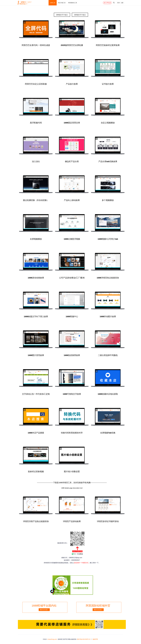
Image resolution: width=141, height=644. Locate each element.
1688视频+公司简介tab (108, 239)
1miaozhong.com (52, 639)
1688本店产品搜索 (36, 433)
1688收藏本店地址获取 (108, 394)
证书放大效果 (108, 84)
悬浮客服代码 (36, 123)
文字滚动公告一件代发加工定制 (36, 394)
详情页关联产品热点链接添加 (36, 521)
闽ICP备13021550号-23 (84, 639)
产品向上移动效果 (72, 200)
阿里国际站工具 (73, 3)
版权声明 (95, 639)
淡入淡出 (36, 161)
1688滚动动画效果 (36, 278)
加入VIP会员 (107, 3)
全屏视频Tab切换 (108, 433)
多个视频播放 (108, 200)
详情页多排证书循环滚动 (108, 521)
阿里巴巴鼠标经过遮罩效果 (108, 45)
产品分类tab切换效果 (108, 161)
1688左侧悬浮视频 (72, 239)
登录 (119, 3)
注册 (122, 3)
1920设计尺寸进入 (80, 15)
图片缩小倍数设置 (72, 472)
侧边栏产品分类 (72, 161)
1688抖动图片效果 (108, 317)
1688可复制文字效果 (72, 394)
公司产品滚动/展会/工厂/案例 (72, 278)
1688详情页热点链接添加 (108, 278)
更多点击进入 (44, 610)
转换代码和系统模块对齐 (72, 433)
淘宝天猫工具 (62, 3)
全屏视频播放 (36, 239)
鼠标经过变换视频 (36, 472)
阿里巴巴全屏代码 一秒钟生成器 (36, 45)
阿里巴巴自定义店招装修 (36, 84)
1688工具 (53, 3)
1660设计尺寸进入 (62, 15)
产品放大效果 (72, 84)
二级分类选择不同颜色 (108, 355)
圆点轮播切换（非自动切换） (36, 200)
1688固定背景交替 (72, 123)
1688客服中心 (72, 317)
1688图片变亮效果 (36, 355)
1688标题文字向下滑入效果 (36, 317)
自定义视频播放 (108, 123)
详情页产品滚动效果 (72, 521)
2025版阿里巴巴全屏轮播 (72, 45)
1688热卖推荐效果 (72, 355)
